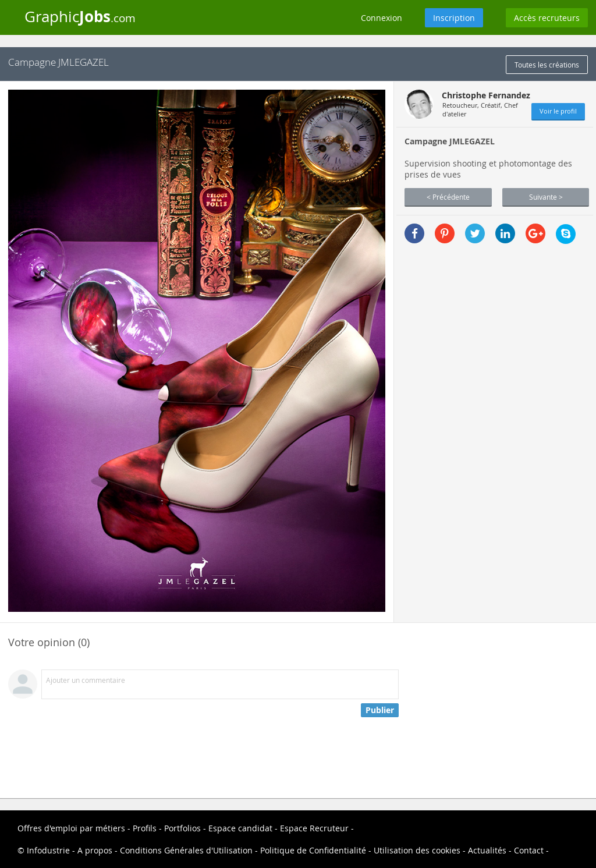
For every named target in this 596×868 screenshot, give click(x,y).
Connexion (382, 18)
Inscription (454, 18)
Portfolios (182, 828)
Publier (380, 710)
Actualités (487, 850)
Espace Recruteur (314, 828)
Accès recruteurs (547, 18)
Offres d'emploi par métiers (71, 828)
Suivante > (546, 197)
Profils (145, 828)
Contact (529, 850)
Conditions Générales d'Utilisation (186, 850)
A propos (95, 850)
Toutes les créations (547, 65)
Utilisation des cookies (417, 850)
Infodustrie (48, 850)
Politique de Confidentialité (313, 850)
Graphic (80, 16)
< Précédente (448, 197)
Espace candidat (240, 828)
